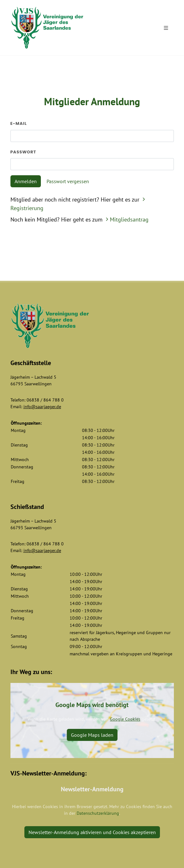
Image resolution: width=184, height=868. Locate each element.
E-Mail (19, 123)
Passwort (23, 152)
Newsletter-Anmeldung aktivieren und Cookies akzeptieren (92, 832)
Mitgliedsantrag (126, 219)
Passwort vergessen (68, 181)
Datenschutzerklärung (98, 813)
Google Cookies (125, 719)
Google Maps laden (92, 735)
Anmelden (26, 181)
